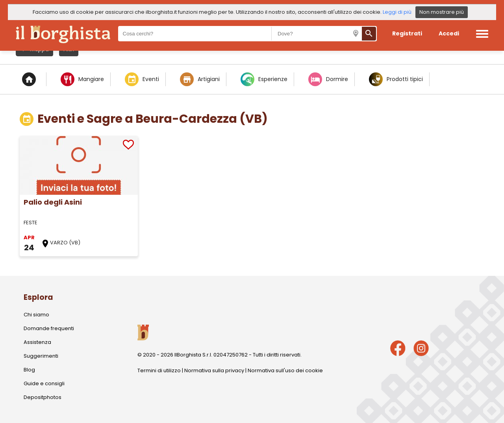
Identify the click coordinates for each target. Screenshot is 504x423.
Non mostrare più (442, 12)
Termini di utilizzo (159, 370)
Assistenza (37, 342)
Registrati (407, 33)
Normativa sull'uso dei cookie (285, 370)
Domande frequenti (49, 328)
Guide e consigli (44, 383)
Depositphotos (43, 397)
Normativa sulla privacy (214, 370)
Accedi (449, 33)
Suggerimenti (41, 356)
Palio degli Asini (53, 202)
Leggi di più (397, 12)
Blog (29, 370)
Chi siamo (36, 315)
